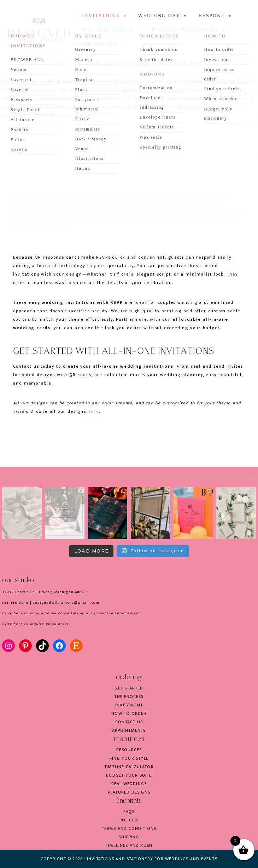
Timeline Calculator (129, 767)
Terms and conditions (129, 828)
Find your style (129, 758)
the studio (104, 44)
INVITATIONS (105, 16)
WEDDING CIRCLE (112, 30)
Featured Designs (129, 792)
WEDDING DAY (163, 16)
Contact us (129, 722)
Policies (129, 820)
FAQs (129, 812)
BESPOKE (215, 16)
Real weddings (129, 784)
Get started (129, 688)
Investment (129, 705)
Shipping (129, 837)
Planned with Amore (189, 30)
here (93, 411)
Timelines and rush (129, 845)
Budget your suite (129, 775)
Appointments (129, 730)
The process (129, 697)
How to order (129, 713)
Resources (129, 750)
